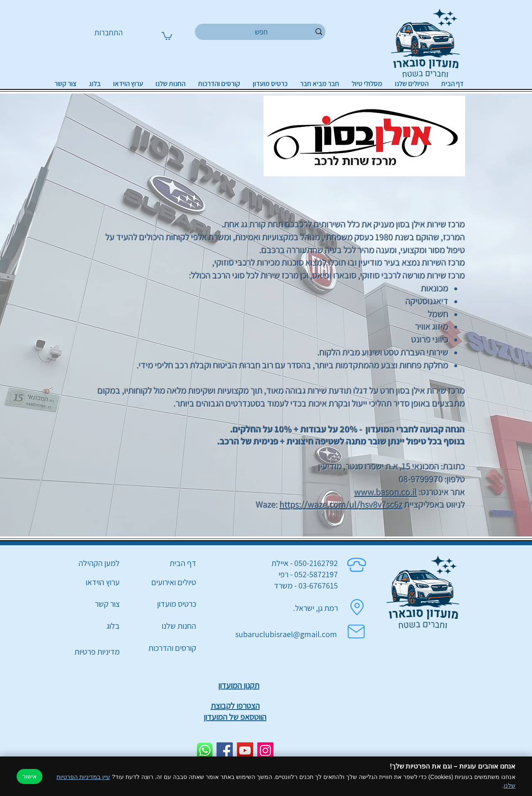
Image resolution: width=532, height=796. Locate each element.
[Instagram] (265, 750)
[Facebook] (225, 750)
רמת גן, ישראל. (315, 608)
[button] (167, 36)
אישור (30, 776)
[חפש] (261, 32)
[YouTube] (245, 750)
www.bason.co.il (386, 492)
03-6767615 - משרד (306, 586)
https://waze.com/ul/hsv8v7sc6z (341, 504)
